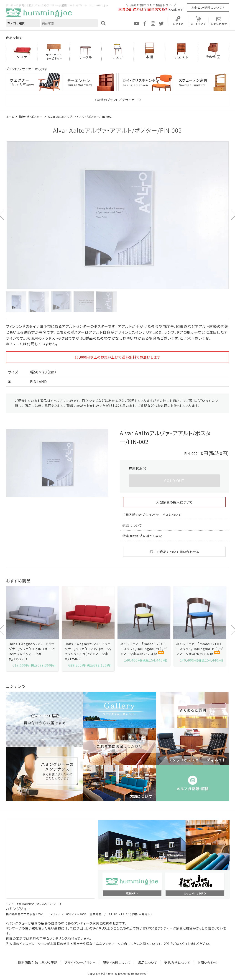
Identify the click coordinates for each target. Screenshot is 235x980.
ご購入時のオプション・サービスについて (152, 515)
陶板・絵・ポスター (31, 117)
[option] (117, 215)
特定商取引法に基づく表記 (142, 536)
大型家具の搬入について (174, 502)
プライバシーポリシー (80, 962)
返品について (132, 525)
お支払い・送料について (206, 7)
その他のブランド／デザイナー (116, 100)
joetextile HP (194, 893)
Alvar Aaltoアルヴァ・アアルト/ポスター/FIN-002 (80, 117)
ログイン (178, 24)
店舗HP (131, 893)
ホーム (10, 117)
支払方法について (177, 962)
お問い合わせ (219, 24)
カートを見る (198, 24)
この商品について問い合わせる (174, 552)
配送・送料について (117, 962)
